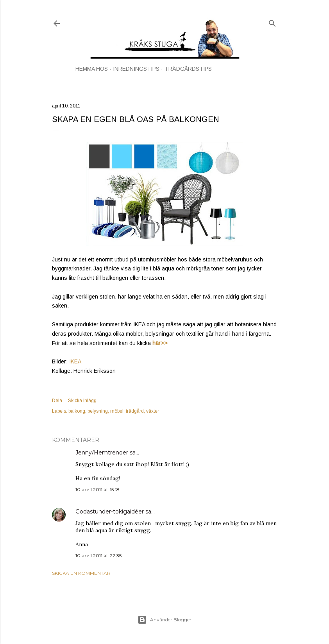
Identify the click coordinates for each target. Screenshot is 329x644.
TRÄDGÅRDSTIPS (188, 69)
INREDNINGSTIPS (136, 69)
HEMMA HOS (92, 69)
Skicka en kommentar (81, 573)
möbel (117, 411)
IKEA (75, 361)
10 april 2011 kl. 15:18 (97, 489)
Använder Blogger (164, 620)
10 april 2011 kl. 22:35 (98, 555)
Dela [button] (57, 401)
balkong (77, 411)
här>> (160, 343)
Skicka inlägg (82, 401)
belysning (98, 411)
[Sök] (272, 22)
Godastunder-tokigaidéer (110, 512)
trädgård (135, 411)
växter (153, 411)
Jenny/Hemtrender (102, 453)
